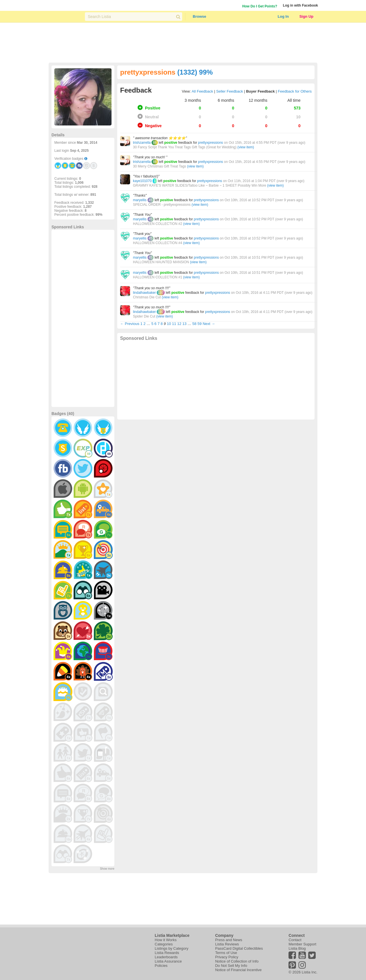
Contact (295, 940)
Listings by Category (172, 948)
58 (194, 324)
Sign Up (306, 16)
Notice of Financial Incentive (238, 970)
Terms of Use (226, 953)
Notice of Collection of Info (237, 961)
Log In (283, 16)
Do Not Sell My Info (231, 966)
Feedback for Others (295, 91)
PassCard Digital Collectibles (239, 948)
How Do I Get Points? (260, 6)
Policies (161, 966)
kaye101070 (142, 181)
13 (184, 324)
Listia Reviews (227, 944)
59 (200, 324)
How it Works (166, 940)
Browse (199, 16)
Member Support (302, 944)
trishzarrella (142, 143)
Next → (209, 324)
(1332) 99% (195, 72)
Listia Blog (297, 948)
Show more (107, 869)
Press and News (229, 940)
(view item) (246, 147)
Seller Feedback (230, 91)
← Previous (130, 324)
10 (169, 324)
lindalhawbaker (144, 293)
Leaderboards (166, 957)
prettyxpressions (210, 143)
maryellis (140, 200)
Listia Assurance (168, 961)
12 (179, 324)
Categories (164, 944)
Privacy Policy (227, 957)
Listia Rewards (167, 953)
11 (174, 324)
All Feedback (202, 91)
